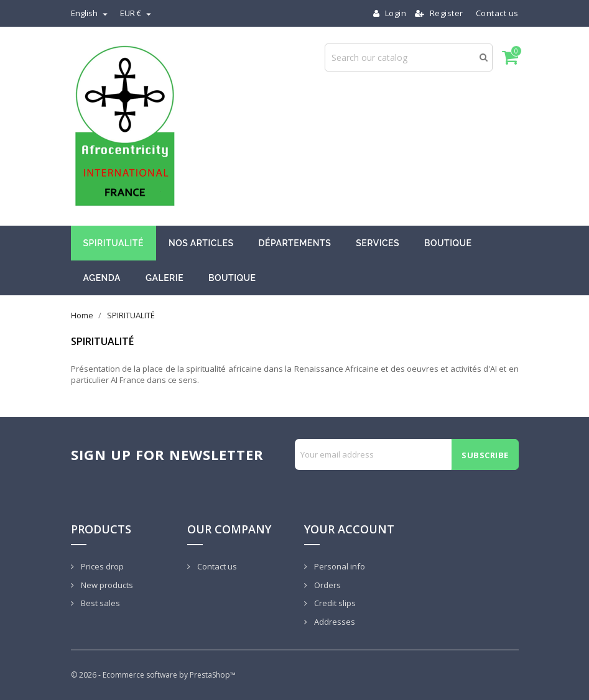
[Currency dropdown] (137, 13)
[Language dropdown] (91, 13)
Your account (349, 529)
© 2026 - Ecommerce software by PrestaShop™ (153, 675)
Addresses (334, 622)
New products (106, 585)
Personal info (339, 566)
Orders (327, 585)
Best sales (100, 603)
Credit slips (334, 603)
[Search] (409, 58)
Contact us (497, 13)
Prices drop (101, 566)
